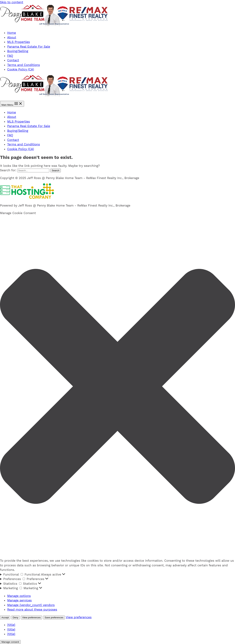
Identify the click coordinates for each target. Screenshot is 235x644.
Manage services (19, 600)
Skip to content (12, 2)
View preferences (32, 617)
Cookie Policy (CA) (21, 69)
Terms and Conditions (24, 65)
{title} (11, 625)
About (12, 37)
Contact (13, 60)
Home (12, 33)
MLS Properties (19, 42)
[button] (117, 387)
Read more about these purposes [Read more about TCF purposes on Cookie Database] (32, 609)
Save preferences (54, 617)
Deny (16, 617)
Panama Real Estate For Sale (29, 47)
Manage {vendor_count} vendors (31, 605)
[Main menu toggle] (12, 104)
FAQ (10, 56)
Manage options (19, 596)
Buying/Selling (18, 51)
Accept (5, 617)
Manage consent (10, 642)
